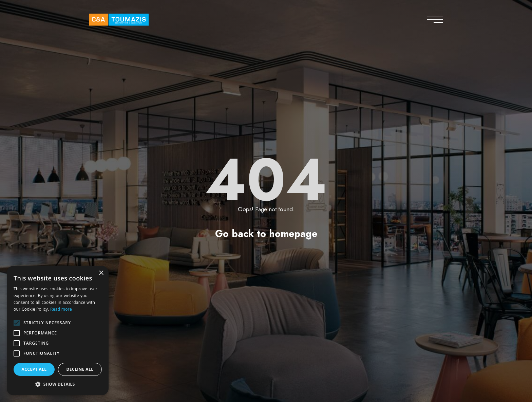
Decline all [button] (80, 369)
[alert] (58, 331)
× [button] (101, 273)
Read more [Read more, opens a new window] (61, 309)
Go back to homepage (266, 234)
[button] (58, 384)
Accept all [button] (34, 369)
